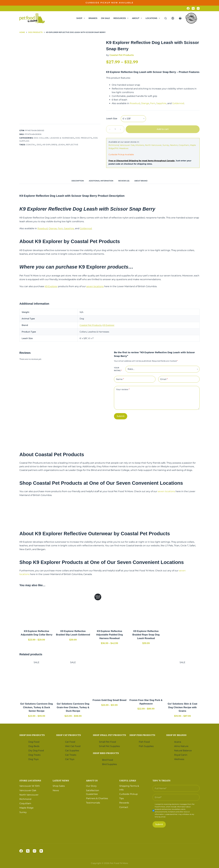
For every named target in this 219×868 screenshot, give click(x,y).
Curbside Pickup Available (121, 154)
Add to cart (163, 129)
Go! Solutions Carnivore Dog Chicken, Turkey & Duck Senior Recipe (37, 707)
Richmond (114, 145)
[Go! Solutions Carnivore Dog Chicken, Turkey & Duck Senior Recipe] (37, 681)
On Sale (105, 18)
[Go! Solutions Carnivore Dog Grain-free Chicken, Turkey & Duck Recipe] (73, 681)
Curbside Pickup (128, 794)
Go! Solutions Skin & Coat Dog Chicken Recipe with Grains (183, 707)
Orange (145, 103)
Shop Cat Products (69, 735)
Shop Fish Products (142, 735)
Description (78, 181)
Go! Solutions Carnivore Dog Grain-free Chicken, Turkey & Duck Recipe (73, 707)
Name (120, 379)
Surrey (166, 145)
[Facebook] (188, 8)
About (138, 18)
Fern (153, 103)
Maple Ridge (26, 808)
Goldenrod (178, 103)
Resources (122, 18)
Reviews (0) (124, 181)
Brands (93, 18)
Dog (39, 145)
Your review (123, 390)
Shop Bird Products (106, 753)
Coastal (31, 145)
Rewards (124, 803)
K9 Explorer (50, 145)
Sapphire (161, 103)
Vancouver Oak (127, 145)
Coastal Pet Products (122, 55)
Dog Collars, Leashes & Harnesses (54, 138)
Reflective (72, 145)
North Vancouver (153, 145)
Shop (81, 18)
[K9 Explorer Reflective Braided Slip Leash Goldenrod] (73, 609)
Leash (61, 145)
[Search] (166, 18)
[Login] (173, 18)
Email (164, 379)
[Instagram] (198, 8)
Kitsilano (140, 145)
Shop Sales (59, 786)
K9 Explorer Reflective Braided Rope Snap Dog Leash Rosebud (146, 635)
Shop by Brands (176, 735)
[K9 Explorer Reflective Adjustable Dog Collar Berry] (37, 609)
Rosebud (135, 103)
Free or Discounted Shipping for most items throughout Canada (142, 161)
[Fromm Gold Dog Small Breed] (109, 678)
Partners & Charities (97, 798)
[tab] (78, 181)
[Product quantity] (115, 129)
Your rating (118, 369)
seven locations (95, 286)
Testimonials (93, 803)
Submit (121, 416)
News (56, 790)
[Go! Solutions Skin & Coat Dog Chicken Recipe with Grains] (182, 681)
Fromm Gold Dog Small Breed (109, 700)
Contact (124, 807)
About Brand (141, 181)
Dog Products (84, 138)
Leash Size (112, 118)
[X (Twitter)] (193, 8)
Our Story (91, 786)
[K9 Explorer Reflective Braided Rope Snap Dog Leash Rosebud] (146, 609)
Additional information (101, 181)
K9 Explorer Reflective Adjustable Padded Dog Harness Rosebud (110, 635)
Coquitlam (184, 145)
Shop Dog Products (32, 735)
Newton (174, 145)
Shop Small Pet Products (109, 735)
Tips (122, 798)
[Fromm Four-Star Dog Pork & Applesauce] (146, 678)
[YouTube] (41, 851)
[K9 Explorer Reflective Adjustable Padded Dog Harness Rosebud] (109, 609)
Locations (153, 18)
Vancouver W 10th (30, 786)
